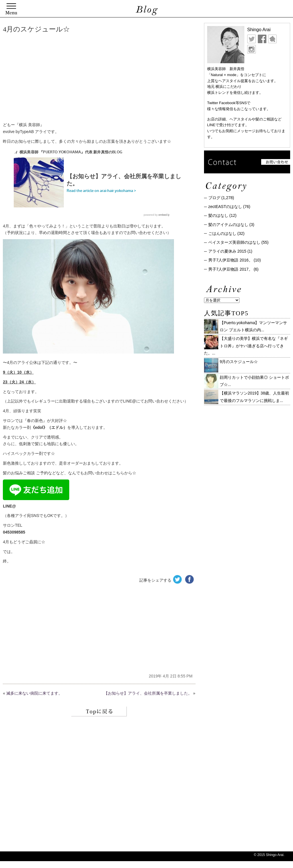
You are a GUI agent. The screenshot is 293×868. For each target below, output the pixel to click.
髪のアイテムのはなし (228, 225)
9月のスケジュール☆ (239, 362)
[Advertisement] (90, 79)
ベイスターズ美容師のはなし (234, 242)
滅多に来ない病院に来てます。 (34, 693)
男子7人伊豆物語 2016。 (230, 260)
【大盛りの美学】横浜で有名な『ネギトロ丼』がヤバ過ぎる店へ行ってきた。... (246, 346)
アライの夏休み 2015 (227, 251)
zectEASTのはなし (225, 207)
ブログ (214, 198)
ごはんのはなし (222, 233)
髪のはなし (218, 215)
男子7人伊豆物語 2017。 (230, 269)
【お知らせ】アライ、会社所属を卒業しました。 (148, 693)
